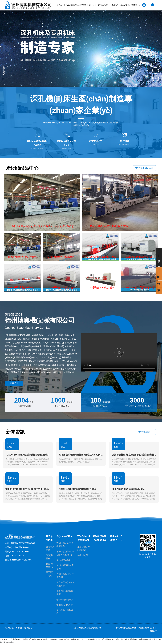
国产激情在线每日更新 (110, 639)
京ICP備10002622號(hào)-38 (88, 628)
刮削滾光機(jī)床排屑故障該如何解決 (77, 489)
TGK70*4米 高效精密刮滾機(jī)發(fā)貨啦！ (28, 455)
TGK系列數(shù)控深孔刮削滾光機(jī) (109, 226)
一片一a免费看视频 (127, 639)
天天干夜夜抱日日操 (92, 639)
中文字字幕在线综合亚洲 (145, 639)
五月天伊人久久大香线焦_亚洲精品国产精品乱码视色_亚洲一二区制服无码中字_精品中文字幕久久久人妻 (42, 639)
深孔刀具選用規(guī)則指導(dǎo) (129, 489)
